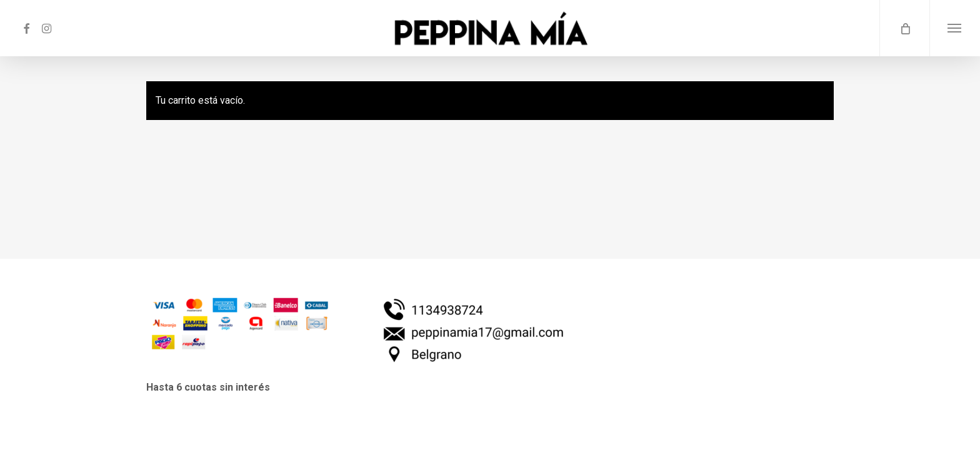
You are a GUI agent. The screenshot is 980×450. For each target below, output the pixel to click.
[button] (955, 28)
